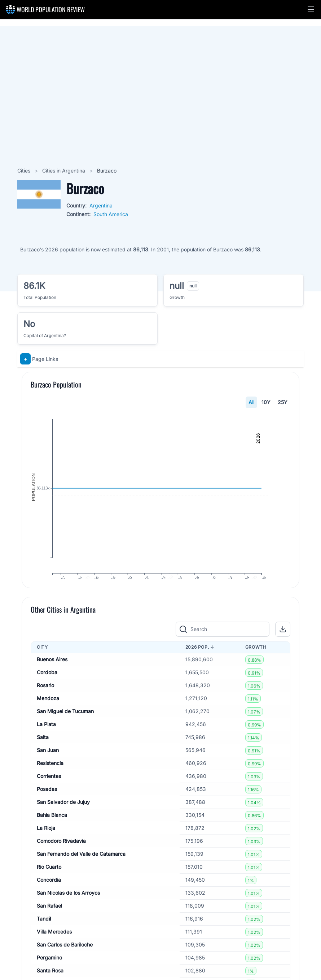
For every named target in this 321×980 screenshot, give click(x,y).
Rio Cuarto (49, 882)
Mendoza (48, 714)
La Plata (46, 740)
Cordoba (47, 688)
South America (111, 214)
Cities (25, 171)
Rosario (45, 701)
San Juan (48, 766)
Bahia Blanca (52, 830)
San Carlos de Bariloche (65, 960)
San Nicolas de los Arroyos (68, 908)
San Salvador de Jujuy (63, 817)
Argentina (101, 205)
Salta (43, 753)
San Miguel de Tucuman (65, 727)
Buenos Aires (52, 675)
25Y (283, 402)
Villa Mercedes (54, 947)
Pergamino (49, 973)
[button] (311, 9)
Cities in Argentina (64, 171)
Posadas (47, 804)
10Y (266, 402)
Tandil (44, 934)
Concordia (49, 895)
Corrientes (49, 791)
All (251, 402)
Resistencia (50, 778)
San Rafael (49, 921)
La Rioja (46, 843)
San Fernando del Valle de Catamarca (81, 869)
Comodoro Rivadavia (61, 856)
